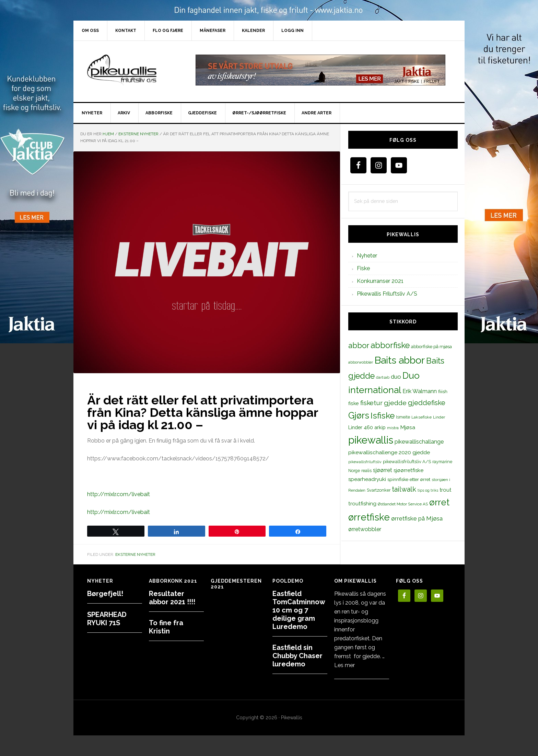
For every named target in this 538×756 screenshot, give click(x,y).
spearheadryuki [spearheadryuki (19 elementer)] (367, 479)
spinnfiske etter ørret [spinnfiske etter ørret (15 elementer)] (409, 479)
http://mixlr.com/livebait (119, 494)
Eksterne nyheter (135, 554)
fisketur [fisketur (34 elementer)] (371, 403)
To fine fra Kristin (166, 627)
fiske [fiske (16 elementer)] (354, 403)
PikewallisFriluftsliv (132, 70)
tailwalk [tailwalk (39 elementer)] (404, 489)
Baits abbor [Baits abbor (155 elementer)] (400, 360)
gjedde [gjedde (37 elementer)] (395, 403)
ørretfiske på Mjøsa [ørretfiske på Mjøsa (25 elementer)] (417, 518)
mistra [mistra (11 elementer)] (393, 428)
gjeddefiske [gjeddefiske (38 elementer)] (427, 403)
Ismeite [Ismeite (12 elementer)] (403, 417)
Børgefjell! (105, 594)
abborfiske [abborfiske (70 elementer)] (390, 345)
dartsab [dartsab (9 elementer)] (383, 377)
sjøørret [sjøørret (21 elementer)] (383, 470)
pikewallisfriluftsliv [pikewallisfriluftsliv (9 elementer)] (365, 462)
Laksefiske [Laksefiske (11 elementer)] (422, 417)
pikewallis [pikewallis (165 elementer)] (371, 440)
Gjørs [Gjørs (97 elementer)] (359, 415)
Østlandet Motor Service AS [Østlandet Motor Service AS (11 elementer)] (403, 504)
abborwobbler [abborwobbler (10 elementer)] (361, 362)
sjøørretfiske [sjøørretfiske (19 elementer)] (408, 470)
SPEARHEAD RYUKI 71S (107, 619)
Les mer (344, 665)
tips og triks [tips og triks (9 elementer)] (428, 490)
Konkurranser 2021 (380, 281)
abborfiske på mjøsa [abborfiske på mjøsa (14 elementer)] (431, 346)
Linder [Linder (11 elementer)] (439, 417)
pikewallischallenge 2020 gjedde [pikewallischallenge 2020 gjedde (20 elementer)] (389, 452)
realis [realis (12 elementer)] (366, 471)
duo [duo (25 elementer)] (396, 377)
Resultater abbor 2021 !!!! (172, 598)
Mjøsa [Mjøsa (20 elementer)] (408, 427)
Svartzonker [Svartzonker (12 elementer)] (379, 490)
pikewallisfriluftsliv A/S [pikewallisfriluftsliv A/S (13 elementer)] (407, 462)
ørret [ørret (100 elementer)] (439, 502)
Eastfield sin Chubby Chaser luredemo (297, 656)
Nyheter (367, 256)
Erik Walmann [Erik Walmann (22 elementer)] (420, 391)
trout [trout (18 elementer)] (445, 490)
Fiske (363, 268)
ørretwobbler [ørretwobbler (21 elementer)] (365, 529)
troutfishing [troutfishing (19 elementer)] (362, 504)
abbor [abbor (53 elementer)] (359, 345)
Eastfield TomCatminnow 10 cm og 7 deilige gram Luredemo (299, 610)
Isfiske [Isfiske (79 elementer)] (383, 416)
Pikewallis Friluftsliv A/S (387, 294)
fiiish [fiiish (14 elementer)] (443, 391)
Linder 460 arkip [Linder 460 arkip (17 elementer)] (367, 427)
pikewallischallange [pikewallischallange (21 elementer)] (419, 442)
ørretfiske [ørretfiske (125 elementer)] (369, 517)
